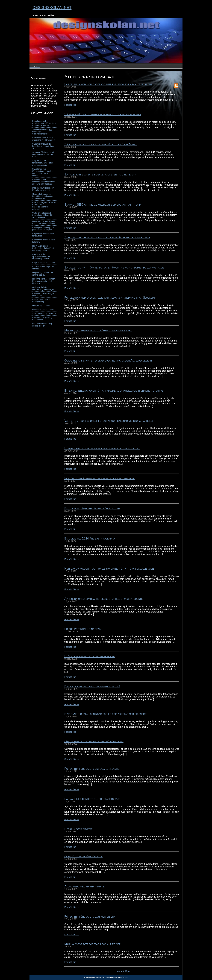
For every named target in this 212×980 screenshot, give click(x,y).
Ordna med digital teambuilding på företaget (94, 741)
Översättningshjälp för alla (83, 856)
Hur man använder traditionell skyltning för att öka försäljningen (109, 569)
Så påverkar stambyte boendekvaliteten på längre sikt (100, 174)
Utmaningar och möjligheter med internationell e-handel (102, 448)
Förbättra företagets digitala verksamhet (93, 769)
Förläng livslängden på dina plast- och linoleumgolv (99, 478)
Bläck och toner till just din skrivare (90, 656)
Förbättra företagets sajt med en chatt (91, 916)
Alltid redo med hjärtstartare (84, 886)
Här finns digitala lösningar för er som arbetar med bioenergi (106, 714)
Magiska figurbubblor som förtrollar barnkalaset (98, 330)
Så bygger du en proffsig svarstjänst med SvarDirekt (100, 144)
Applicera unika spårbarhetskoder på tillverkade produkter (104, 599)
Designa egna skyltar (78, 829)
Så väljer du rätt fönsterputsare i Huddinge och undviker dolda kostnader (115, 267)
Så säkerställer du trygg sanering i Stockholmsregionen (103, 114)
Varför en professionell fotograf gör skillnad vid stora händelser (110, 421)
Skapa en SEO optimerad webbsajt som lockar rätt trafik (103, 204)
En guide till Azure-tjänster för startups (92, 508)
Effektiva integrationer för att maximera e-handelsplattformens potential (114, 391)
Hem (35, 66)
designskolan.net (52, 7)
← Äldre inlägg (122, 971)
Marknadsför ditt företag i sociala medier (93, 944)
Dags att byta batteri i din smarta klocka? (92, 686)
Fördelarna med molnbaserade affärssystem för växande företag (108, 84)
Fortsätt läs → (72, 105)
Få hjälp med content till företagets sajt (92, 799)
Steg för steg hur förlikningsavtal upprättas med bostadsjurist (107, 237)
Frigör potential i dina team (83, 629)
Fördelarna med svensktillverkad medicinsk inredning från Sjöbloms (110, 297)
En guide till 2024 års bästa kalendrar (90, 538)
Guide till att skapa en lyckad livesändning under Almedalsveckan (108, 360)
